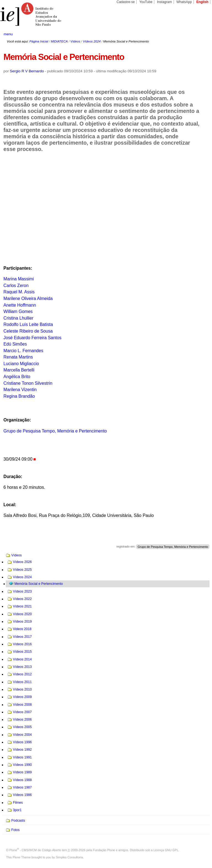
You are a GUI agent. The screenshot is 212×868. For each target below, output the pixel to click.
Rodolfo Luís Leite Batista (28, 324)
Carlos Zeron (16, 286)
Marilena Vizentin (20, 390)
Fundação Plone (104, 850)
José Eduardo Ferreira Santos (33, 338)
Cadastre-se (126, 2)
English (202, 2)
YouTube (146, 2)
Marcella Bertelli (19, 370)
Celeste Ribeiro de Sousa (28, 331)
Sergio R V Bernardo (27, 71)
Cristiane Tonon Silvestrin (28, 383)
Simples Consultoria (69, 857)
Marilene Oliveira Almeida (28, 298)
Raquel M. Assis (19, 292)
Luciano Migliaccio (21, 364)
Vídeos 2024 (92, 41)
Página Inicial (39, 41)
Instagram (165, 2)
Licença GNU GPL (166, 850)
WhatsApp (184, 2)
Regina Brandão (19, 396)
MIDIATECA (59, 41)
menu (8, 34)
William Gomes (18, 311)
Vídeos (75, 41)
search (197, 34)
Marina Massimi (19, 279)
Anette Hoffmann (20, 305)
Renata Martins (18, 357)
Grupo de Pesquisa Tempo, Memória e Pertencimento (55, 431)
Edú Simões (15, 344)
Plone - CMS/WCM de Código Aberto (35, 850)
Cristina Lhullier (18, 318)
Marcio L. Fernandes (23, 351)
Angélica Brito (17, 377)
